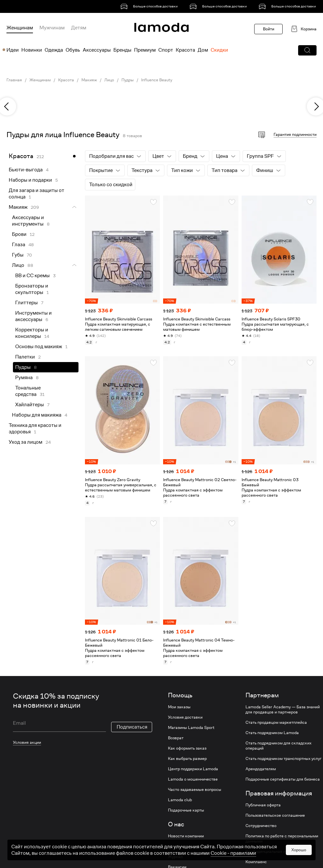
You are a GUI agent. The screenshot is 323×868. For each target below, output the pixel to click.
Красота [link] (66, 80)
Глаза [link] (19, 245)
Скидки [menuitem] (219, 50)
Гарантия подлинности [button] (295, 134)
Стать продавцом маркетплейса (276, 722)
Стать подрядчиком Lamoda (272, 733)
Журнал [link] (175, 857)
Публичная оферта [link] (263, 805)
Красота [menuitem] (185, 50)
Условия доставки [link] (185, 717)
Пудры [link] (128, 80)
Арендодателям (261, 769)
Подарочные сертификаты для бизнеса (283, 779)
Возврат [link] (176, 738)
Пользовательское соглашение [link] (275, 815)
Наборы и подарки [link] (30, 180)
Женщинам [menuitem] (20, 28)
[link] (150, 6)
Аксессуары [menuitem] (97, 50)
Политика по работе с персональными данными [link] (282, 839)
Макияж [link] (89, 80)
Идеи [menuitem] (13, 50)
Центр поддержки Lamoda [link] (193, 769)
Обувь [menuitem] (73, 50)
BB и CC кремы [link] (32, 276)
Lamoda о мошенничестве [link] (193, 779)
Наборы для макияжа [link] (37, 415)
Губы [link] (18, 255)
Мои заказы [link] (179, 707)
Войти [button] (269, 29)
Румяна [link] (24, 378)
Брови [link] (19, 234)
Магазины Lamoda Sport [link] (191, 728)
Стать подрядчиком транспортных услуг (283, 759)
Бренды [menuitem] (122, 50)
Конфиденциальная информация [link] (276, 852)
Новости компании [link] (186, 836)
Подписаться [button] (132, 727)
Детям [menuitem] (79, 28)
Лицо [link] (109, 80)
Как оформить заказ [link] (187, 748)
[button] (307, 50)
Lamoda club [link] (180, 800)
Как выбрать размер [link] (187, 759)
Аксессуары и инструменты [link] (28, 221)
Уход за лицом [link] (26, 442)
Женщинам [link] (40, 80)
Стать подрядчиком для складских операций (278, 746)
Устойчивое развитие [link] (188, 846)
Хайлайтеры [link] (30, 405)
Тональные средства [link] (28, 391)
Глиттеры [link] (26, 303)
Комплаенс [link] (256, 862)
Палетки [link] (25, 357)
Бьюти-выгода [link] (26, 170)
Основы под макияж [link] (39, 347)
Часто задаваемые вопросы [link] (195, 790)
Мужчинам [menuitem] (52, 28)
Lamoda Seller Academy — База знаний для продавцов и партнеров (283, 710)
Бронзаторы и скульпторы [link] (32, 289)
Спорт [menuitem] (166, 50)
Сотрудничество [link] (261, 826)
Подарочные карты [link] (186, 810)
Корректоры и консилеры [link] (32, 333)
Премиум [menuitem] (145, 50)
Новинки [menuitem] (32, 50)
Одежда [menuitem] (54, 50)
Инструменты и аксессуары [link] (33, 316)
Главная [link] (14, 80)
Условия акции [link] (27, 742)
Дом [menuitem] (203, 50)
